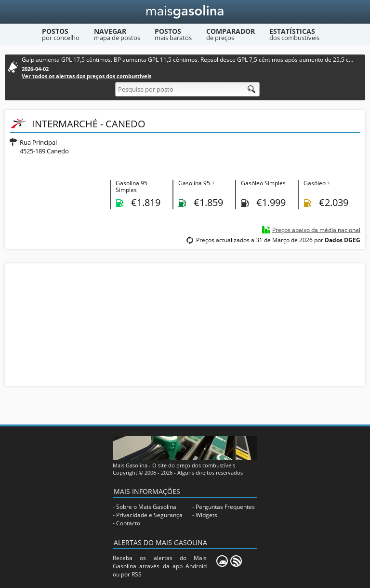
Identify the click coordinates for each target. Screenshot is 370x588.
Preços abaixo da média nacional (316, 230)
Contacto (128, 523)
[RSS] (236, 561)
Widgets (206, 515)
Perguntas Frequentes (225, 507)
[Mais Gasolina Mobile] (222, 561)
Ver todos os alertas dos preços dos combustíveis (86, 76)
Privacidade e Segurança (149, 515)
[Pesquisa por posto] (187, 89)
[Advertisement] (185, 324)
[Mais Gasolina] (185, 12)
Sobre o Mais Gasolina (146, 507)
